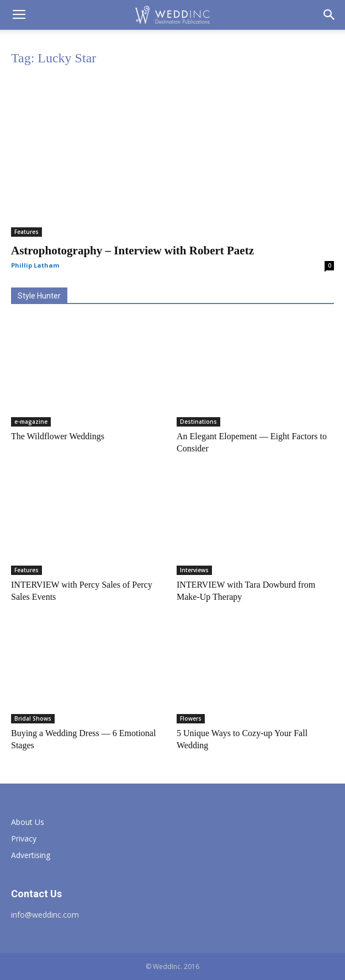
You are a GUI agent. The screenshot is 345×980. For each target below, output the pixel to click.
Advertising (31, 855)
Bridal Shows (33, 718)
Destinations (198, 422)
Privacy (24, 838)
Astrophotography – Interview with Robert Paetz (132, 251)
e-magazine (31, 422)
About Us (28, 822)
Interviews (194, 570)
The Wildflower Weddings (58, 436)
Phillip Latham (35, 265)
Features (26, 232)
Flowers (191, 718)
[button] (330, 15)
